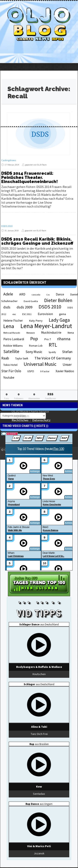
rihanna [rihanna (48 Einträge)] (64, 339)
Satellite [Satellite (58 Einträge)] (11, 351)
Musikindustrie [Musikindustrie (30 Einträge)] (51, 332)
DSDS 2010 (7, 226)
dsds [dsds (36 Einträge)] (7, 307)
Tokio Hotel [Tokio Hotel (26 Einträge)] (10, 365)
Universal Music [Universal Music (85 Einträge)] (40, 364)
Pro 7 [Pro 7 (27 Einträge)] (48, 339)
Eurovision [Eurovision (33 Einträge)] (45, 314)
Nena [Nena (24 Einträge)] (71, 333)
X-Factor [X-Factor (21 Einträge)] (45, 371)
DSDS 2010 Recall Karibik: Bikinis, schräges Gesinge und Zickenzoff (37, 241)
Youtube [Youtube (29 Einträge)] (9, 377)
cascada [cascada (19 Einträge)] (36, 295)
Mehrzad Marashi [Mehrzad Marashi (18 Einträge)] (12, 333)
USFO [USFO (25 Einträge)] (31, 371)
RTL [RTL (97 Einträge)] (53, 345)
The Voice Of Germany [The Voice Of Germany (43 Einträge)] (53, 358)
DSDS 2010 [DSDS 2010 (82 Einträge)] (50, 307)
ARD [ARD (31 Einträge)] (22, 294)
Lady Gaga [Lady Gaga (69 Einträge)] (59, 320)
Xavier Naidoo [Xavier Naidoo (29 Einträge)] (65, 371)
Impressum (21, 416)
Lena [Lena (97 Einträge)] (9, 326)
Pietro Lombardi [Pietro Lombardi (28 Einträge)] (14, 339)
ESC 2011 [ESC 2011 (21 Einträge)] (27, 314)
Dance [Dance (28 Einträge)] (60, 294)
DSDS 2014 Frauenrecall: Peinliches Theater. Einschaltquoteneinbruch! (30, 177)
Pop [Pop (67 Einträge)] (34, 339)
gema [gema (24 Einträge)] (63, 314)
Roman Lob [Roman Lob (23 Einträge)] (36, 346)
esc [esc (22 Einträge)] (14, 314)
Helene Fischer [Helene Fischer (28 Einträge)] (13, 321)
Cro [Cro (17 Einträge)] (48, 295)
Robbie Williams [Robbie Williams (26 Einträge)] (13, 346)
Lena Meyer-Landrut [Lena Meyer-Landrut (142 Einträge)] (46, 326)
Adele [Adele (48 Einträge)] (8, 294)
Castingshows (9, 160)
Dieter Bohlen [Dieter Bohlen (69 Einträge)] (58, 300)
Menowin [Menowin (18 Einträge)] (31, 333)
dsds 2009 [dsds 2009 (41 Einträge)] (24, 307)
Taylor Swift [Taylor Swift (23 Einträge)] (22, 358)
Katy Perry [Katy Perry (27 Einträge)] (36, 321)
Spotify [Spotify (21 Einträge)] (52, 352)
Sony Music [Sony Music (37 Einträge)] (34, 352)
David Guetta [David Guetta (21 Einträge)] (31, 301)
